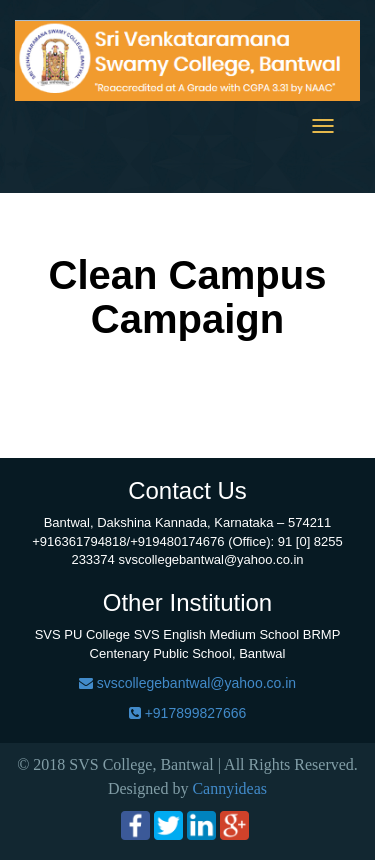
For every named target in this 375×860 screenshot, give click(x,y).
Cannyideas (229, 788)
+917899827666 (188, 713)
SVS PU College (82, 634)
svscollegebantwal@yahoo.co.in (187, 683)
